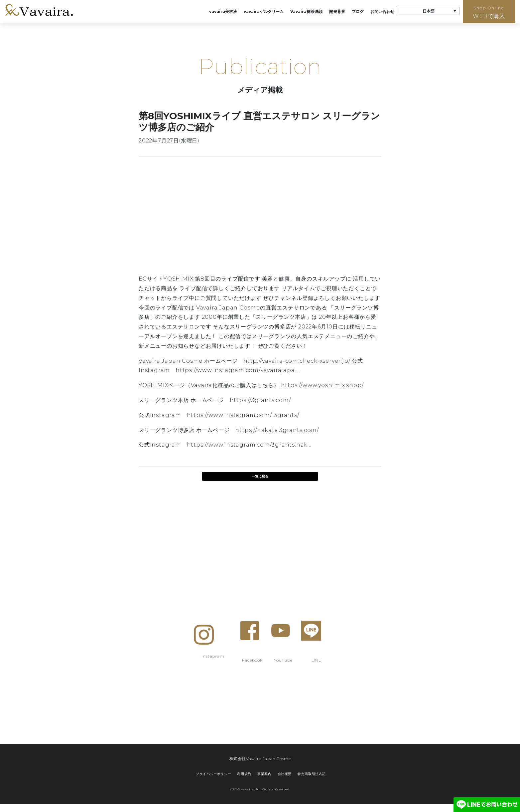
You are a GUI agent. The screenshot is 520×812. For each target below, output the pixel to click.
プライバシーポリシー (213, 774)
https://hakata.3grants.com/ (277, 430)
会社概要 (285, 774)
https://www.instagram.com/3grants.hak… (249, 445)
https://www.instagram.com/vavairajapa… (237, 370)
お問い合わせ (382, 11)
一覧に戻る (260, 476)
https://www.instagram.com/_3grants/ (243, 415)
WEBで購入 (489, 12)
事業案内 (264, 774)
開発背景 (337, 11)
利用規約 (244, 774)
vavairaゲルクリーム (264, 11)
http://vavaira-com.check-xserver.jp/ (297, 361)
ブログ (358, 11)
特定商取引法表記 (312, 774)
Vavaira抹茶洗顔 (306, 11)
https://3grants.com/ (260, 400)
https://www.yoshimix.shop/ (322, 385)
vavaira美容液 (223, 11)
